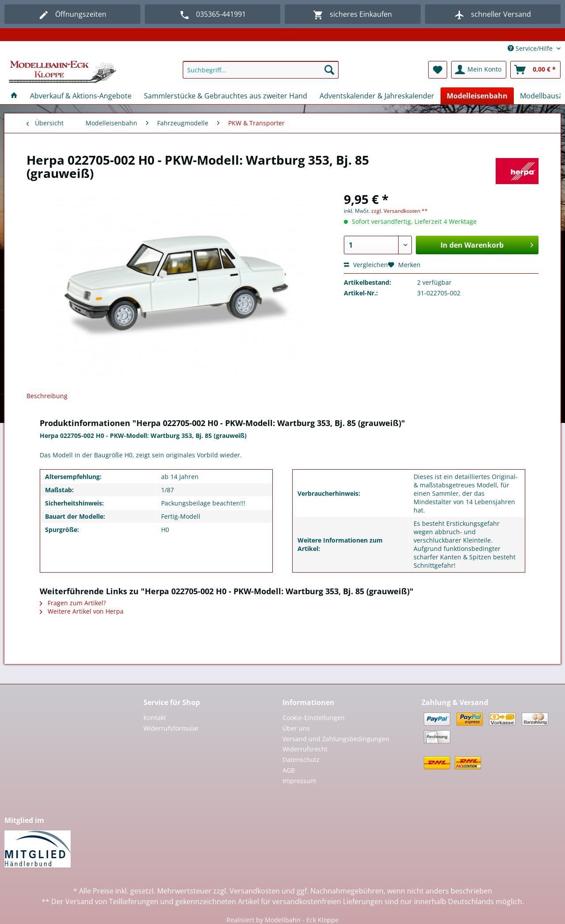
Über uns (296, 728)
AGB (289, 770)
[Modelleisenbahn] (477, 96)
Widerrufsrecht (305, 749)
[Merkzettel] (438, 70)
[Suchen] (329, 70)
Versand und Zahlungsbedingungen (336, 739)
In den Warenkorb (487, 244)
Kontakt (155, 718)
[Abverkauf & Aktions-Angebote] (81, 96)
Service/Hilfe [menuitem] (531, 48)
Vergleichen (366, 265)
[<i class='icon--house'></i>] (14, 96)
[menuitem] (261, 74)
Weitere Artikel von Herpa (82, 611)
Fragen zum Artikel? (73, 603)
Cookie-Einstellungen (314, 718)
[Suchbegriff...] (261, 70)
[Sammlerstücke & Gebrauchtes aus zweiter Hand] (226, 96)
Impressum (299, 781)
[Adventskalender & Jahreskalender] (377, 96)
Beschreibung (47, 396)
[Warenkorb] (535, 70)
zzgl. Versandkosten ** (399, 211)
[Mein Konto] (479, 70)
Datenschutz (301, 760)
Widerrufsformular (171, 728)
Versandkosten (255, 891)
